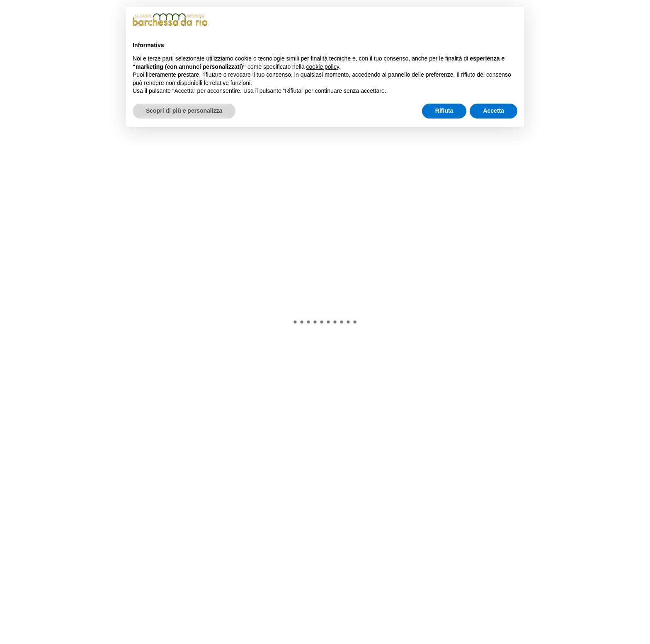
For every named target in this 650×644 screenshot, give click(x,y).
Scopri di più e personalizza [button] (184, 111)
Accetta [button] (494, 111)
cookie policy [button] (323, 67)
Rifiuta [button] (444, 111)
